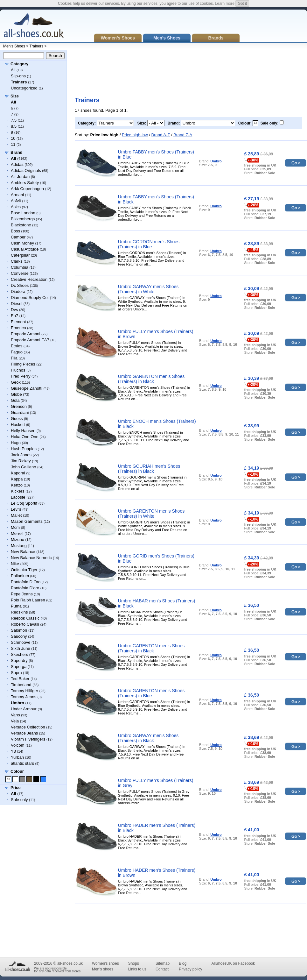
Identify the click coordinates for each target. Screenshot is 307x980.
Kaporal (18, 473)
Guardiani (20, 412)
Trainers (36, 46)
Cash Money (22, 243)
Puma (16, 606)
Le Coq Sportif (24, 503)
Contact (162, 969)
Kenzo (17, 485)
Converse (20, 273)
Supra (16, 673)
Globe (16, 394)
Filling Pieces (23, 364)
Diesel (17, 304)
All (13, 70)
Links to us (137, 969)
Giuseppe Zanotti (27, 388)
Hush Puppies (24, 449)
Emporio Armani (25, 334)
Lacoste (18, 497)
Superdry (19, 660)
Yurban (17, 757)
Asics (16, 207)
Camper (18, 237)
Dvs (14, 310)
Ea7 (14, 316)
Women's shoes (105, 963)
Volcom (18, 745)
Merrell (17, 533)
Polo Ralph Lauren (28, 600)
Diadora (18, 291)
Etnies (17, 346)
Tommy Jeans (24, 697)
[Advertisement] (97, 71)
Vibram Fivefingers (28, 739)
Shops (134, 963)
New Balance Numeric (31, 558)
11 (13, 144)
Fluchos (18, 370)
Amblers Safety (25, 183)
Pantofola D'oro (25, 588)
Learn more (225, 4)
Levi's (16, 509)
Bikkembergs (23, 219)
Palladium (20, 576)
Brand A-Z (161, 135)
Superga (19, 667)
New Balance (23, 552)
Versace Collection (28, 727)
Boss (15, 231)
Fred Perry (21, 376)
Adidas (17, 164)
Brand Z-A (183, 135)
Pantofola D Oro (26, 582)
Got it (242, 4)
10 (13, 138)
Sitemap (163, 963)
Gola (15, 400)
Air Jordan (20, 177)
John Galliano (24, 467)
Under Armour (24, 709)
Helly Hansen (23, 431)
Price (16, 788)
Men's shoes (103, 969)
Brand (17, 152)
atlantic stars (22, 763)
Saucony (19, 636)
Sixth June (21, 648)
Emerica (18, 328)
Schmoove (21, 642)
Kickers (18, 491)
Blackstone (21, 225)
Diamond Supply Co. (30, 298)
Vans (15, 715)
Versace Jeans (24, 733)
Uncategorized (24, 88)
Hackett (18, 425)
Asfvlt (16, 201)
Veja (15, 721)
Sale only (19, 800)
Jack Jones (21, 455)
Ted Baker (20, 679)
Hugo (16, 443)
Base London (23, 213)
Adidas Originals (26, 170)
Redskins (19, 612)
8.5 (14, 126)
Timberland (21, 685)
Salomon (19, 630)
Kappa (17, 479)
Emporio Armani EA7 (30, 340)
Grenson (19, 406)
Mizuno (17, 540)
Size (15, 96)
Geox (16, 382)
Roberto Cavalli (25, 624)
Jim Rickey (21, 461)
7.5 (14, 120)
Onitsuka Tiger (24, 570)
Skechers (19, 654)
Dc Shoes (20, 285)
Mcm (15, 527)
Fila (14, 358)
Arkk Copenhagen (27, 189)
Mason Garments (27, 521)
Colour (17, 771)
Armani (17, 195)
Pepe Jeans (22, 594)
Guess (17, 419)
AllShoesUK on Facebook (233, 963)
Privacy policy (190, 969)
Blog (183, 963)
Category (19, 64)
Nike (15, 564)
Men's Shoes (14, 46)
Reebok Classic (25, 618)
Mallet (16, 515)
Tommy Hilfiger (24, 691)
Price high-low (135, 135)
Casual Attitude (25, 249)
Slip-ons (18, 76)
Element (18, 322)
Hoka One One (25, 437)
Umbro (216, 161)
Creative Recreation (29, 279)
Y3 (13, 751)
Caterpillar (20, 255)
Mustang (19, 546)
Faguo (17, 352)
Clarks (17, 261)
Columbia (20, 267)
